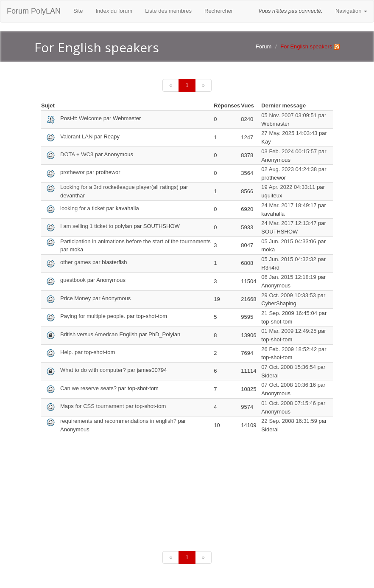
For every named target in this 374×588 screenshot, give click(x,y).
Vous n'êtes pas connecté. (290, 11)
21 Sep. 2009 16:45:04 (289, 313)
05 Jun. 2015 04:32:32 (289, 259)
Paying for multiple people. (93, 316)
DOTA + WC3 (77, 154)
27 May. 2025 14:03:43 (289, 133)
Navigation (351, 11)
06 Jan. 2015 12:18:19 (289, 277)
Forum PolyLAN (34, 11)
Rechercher (219, 11)
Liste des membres (168, 11)
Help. (67, 352)
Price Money (75, 298)
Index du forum (114, 11)
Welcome (90, 118)
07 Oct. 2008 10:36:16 (289, 385)
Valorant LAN (76, 136)
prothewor (73, 172)
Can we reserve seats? (88, 388)
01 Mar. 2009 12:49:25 (289, 331)
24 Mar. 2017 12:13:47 (289, 223)
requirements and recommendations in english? (118, 421)
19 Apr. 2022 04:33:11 (288, 187)
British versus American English (99, 334)
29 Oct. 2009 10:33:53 (289, 295)
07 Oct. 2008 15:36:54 (289, 367)
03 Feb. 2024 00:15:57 (289, 151)
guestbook (73, 280)
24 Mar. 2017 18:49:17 (289, 205)
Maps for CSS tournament (92, 406)
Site (78, 11)
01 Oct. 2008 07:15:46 (289, 403)
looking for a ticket (83, 208)
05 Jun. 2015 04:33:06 (289, 241)
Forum (264, 46)
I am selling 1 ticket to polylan (96, 226)
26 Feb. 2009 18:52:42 (289, 349)
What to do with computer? (93, 370)
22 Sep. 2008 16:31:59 (289, 421)
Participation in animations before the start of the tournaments (135, 241)
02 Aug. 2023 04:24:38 (289, 169)
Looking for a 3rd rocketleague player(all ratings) (119, 187)
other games (76, 262)
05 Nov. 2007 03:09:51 (289, 115)
